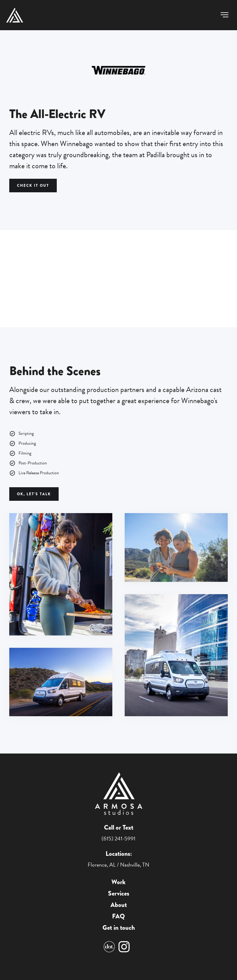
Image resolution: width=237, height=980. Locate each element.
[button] (225, 15)
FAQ (118, 916)
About (119, 905)
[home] (15, 15)
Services (119, 894)
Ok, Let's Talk (34, 494)
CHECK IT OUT (33, 186)
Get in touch (119, 928)
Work (118, 882)
